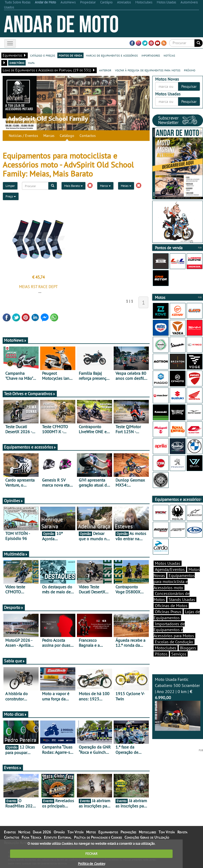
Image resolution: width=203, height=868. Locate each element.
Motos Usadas (168, 563)
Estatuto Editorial (58, 837)
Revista (182, 832)
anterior (105, 70)
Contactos (88, 136)
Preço (11, 196)
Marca (105, 186)
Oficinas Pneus (168, 612)
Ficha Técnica (31, 837)
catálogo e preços (43, 55)
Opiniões (14, 501)
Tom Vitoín (75, 832)
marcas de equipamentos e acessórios (112, 55)
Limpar (10, 186)
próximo (190, 70)
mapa (31, 63)
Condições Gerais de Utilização (147, 837)
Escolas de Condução (174, 642)
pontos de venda (70, 55)
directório (17, 63)
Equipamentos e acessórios (30, 447)
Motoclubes (166, 648)
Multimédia (16, 554)
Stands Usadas (182, 599)
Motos (91, 832)
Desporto (14, 607)
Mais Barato (73, 186)
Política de (91, 864)
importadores (151, 55)
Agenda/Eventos (170, 569)
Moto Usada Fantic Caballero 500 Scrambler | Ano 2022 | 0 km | (178, 704)
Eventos (13, 768)
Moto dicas (15, 714)
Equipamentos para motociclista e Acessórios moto (174, 581)
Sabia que (15, 661)
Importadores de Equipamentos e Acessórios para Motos (174, 630)
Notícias (24, 832)
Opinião (59, 832)
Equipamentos (108, 832)
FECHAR (91, 854)
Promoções (128, 832)
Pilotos (161, 654)
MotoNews (15, 340)
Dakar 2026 (42, 832)
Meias (126, 186)
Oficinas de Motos (171, 606)
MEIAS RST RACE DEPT (38, 287)
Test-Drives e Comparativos (30, 394)
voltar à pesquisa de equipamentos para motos (148, 70)
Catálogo (67, 136)
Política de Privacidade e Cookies (98, 837)
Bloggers (188, 648)
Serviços (179, 654)
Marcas (49, 136)
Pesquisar (189, 86)
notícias (169, 55)
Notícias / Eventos (23, 136)
